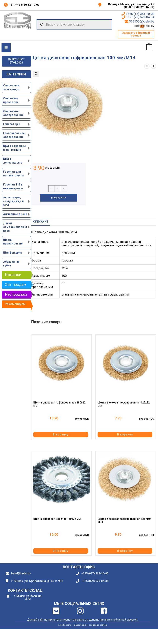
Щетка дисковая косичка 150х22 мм (57, 519)
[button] (136, 34)
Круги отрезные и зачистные (14, 148)
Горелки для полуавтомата (13, 174)
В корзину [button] (61, 435)
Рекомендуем (15, 304)
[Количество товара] (58, 189)
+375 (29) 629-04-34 (140, 17)
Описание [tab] (41, 222)
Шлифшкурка (13, 253)
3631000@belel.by (142, 22)
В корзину (59, 198)
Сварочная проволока (11, 100)
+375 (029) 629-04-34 (95, 581)
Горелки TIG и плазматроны (13, 186)
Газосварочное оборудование (14, 135)
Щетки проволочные (13, 242)
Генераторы (12, 124)
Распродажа (16, 294)
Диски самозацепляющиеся (15, 227)
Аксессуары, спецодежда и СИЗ (13, 201)
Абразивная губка (11, 264)
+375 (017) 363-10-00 (95, 574)
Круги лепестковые (13, 161)
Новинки (13, 275)
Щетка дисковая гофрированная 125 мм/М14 (124, 521)
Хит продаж (16, 285)
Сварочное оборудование (13, 113)
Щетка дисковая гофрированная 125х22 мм (124, 404)
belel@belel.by (149, 26)
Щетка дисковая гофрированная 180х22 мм (59, 404)
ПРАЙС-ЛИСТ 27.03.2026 (16, 61)
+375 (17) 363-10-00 (140, 14)
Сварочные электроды (11, 87)
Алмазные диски (15, 214)
